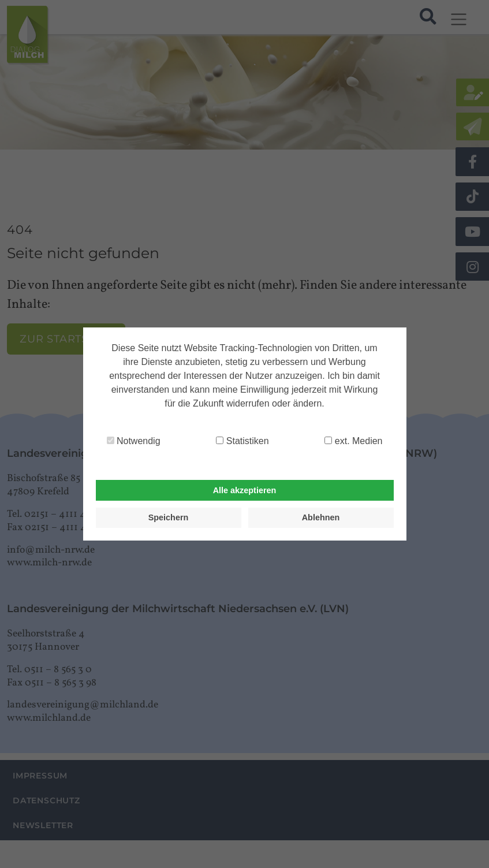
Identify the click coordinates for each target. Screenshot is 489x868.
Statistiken (242, 441)
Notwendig (134, 441)
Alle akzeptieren (245, 490)
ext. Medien (353, 441)
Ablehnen (321, 517)
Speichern (169, 517)
